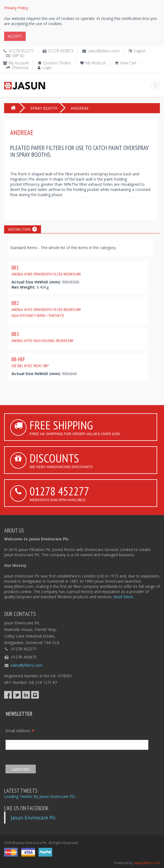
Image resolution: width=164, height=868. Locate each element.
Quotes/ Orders (57, 63)
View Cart (128, 63)
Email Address (20, 731)
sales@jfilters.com (104, 51)
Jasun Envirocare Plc (33, 818)
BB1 (46, 270)
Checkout (20, 68)
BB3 (42, 337)
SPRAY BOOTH (44, 108)
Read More (123, 597)
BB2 (46, 309)
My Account (19, 63)
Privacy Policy (16, 8)
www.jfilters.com (147, 863)
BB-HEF (30, 362)
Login (47, 68)
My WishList (96, 63)
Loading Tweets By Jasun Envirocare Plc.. (40, 796)
